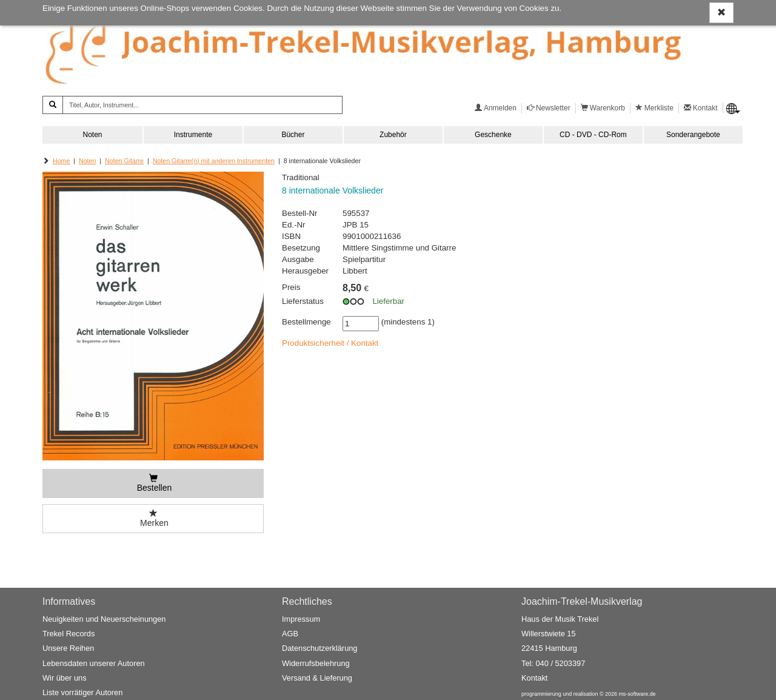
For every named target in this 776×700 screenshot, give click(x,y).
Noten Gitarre (124, 161)
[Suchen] (53, 105)
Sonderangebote (693, 135)
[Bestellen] (153, 483)
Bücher (293, 135)
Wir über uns (65, 678)
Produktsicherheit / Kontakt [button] (330, 343)
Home (61, 161)
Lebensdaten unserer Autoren (94, 663)
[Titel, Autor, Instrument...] (202, 105)
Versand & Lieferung (317, 678)
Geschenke (493, 135)
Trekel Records (69, 634)
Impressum (301, 619)
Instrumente (193, 135)
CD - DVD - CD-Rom (593, 135)
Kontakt (534, 678)
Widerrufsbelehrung (316, 663)
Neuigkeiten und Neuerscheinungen (104, 619)
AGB (290, 634)
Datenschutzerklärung (319, 648)
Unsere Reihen (68, 648)
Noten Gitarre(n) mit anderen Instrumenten (214, 161)
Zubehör (393, 135)
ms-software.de (637, 694)
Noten (92, 135)
